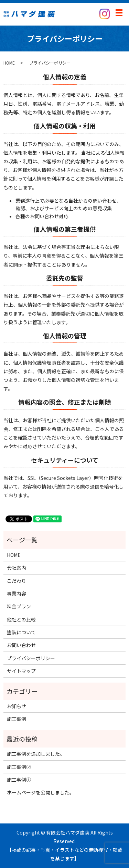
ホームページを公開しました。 (41, 792)
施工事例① (19, 780)
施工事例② (19, 767)
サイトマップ (21, 671)
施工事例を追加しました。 (36, 754)
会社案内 (17, 568)
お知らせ (17, 706)
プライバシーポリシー (31, 658)
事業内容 (17, 594)
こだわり (17, 581)
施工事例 (17, 719)
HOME (9, 63)
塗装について (21, 632)
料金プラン (19, 606)
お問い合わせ (21, 645)
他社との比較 (21, 619)
